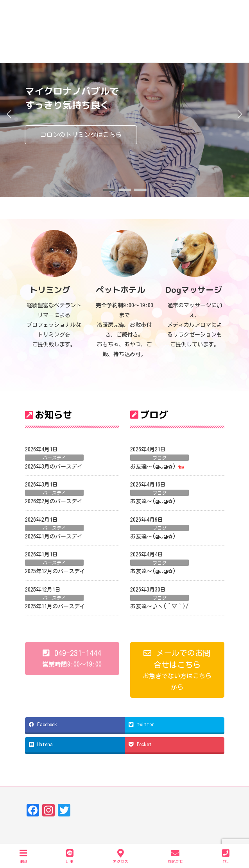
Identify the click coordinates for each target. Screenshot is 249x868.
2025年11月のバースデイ (55, 606)
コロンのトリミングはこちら (81, 135)
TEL (226, 856)
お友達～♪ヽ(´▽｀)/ (159, 606)
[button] (109, 190)
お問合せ (175, 856)
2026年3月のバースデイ (54, 467)
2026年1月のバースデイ (54, 536)
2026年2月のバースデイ (54, 501)
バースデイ (54, 458)
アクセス (120, 856)
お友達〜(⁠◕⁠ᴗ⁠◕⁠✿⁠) (153, 467)
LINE (70, 856)
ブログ (159, 458)
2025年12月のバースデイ (55, 571)
